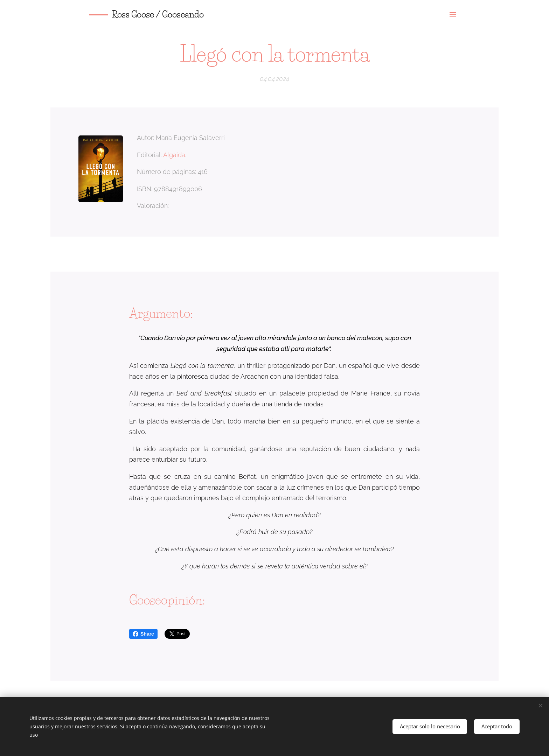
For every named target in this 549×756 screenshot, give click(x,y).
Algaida (174, 155)
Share (143, 634)
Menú (453, 15)
